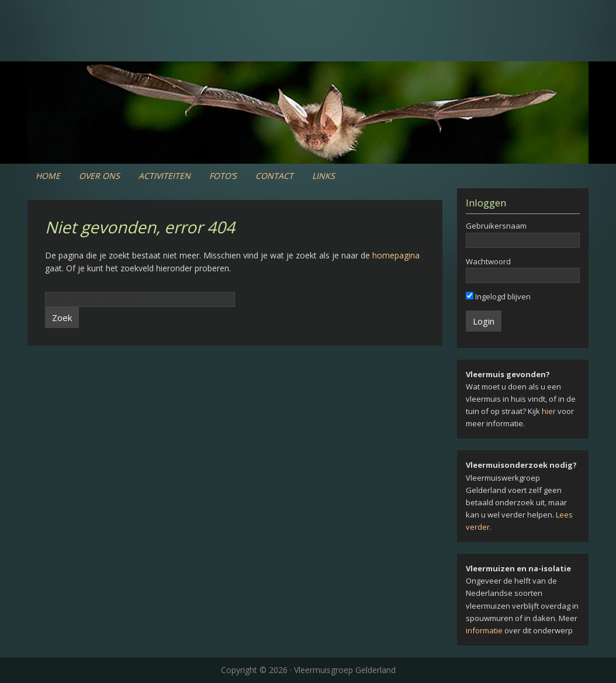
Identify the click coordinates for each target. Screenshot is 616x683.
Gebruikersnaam (496, 226)
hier (549, 411)
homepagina (396, 255)
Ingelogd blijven (498, 296)
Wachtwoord (488, 261)
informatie (484, 630)
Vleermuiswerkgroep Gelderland (308, 46)
